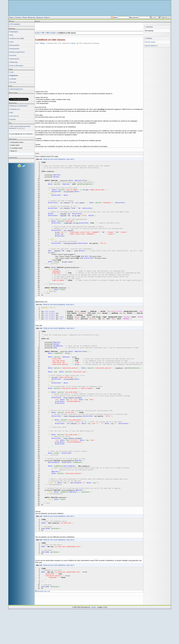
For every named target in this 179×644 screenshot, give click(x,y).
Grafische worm (15, 38)
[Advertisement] (89, 27)
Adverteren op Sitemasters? (19, 106)
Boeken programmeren (17, 52)
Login (12, 72)
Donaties (13, 119)
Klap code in (70, 159)
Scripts (37, 33)
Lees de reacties (150, 46)
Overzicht (13, 55)
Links (12, 42)
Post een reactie (150, 42)
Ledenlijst (13, 79)
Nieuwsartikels (15, 45)
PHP (43, 33)
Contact (47, 17)
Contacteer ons (15, 109)
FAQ (12, 35)
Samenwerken (15, 59)
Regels (94, 642)
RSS (12, 113)
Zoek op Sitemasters (17, 66)
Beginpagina (14, 32)
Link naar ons (14, 116)
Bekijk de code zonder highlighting (54, 159)
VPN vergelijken (15, 24)
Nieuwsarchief (15, 49)
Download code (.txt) (43, 626)
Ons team (13, 82)
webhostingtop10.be (17, 89)
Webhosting (14, 62)
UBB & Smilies (51, 33)
